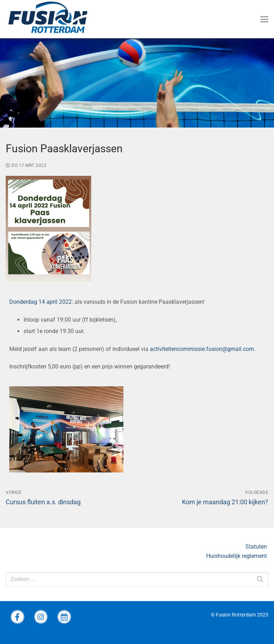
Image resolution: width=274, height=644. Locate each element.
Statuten (257, 547)
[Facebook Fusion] (17, 617)
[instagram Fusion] (41, 617)
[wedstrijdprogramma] (64, 617)
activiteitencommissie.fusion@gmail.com (202, 349)
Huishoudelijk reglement (237, 556)
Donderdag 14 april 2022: (41, 302)
